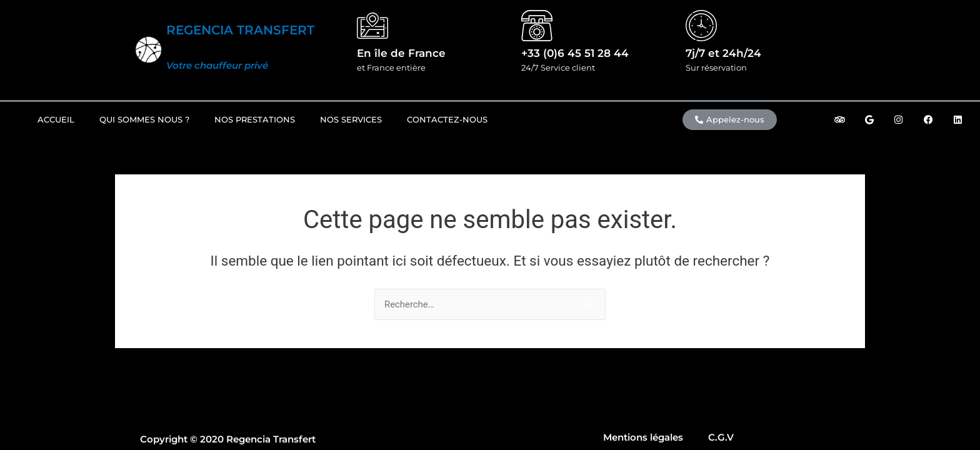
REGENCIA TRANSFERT (240, 30)
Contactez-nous (447, 119)
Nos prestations (255, 119)
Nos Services (351, 119)
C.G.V (721, 437)
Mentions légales (643, 437)
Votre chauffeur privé (217, 65)
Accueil (56, 119)
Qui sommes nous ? (144, 119)
